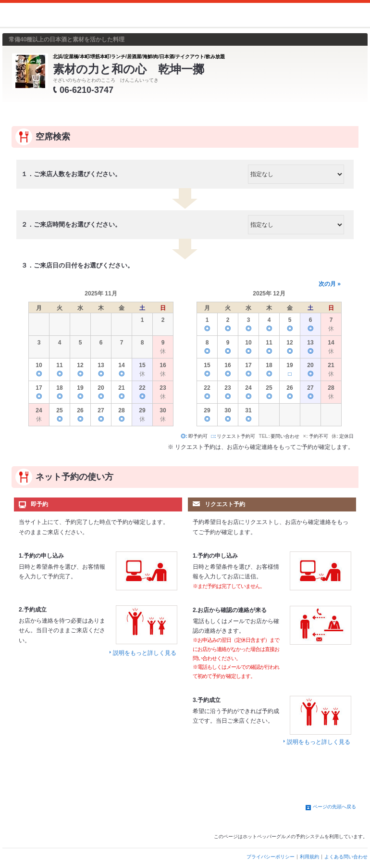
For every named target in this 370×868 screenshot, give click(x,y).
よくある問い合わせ (346, 857)
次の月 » (330, 284)
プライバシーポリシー (271, 857)
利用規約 (309, 857)
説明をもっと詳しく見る (145, 653)
